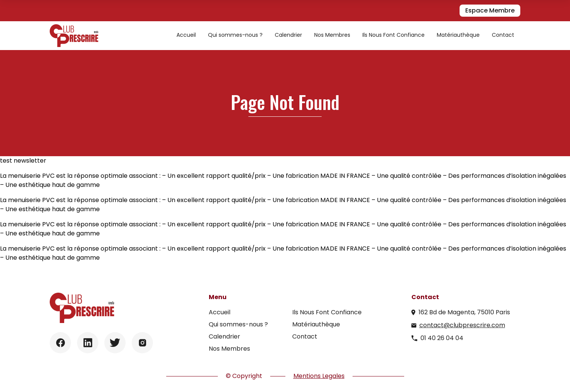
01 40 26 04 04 (442, 338)
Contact (503, 35)
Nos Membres (332, 35)
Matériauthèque (458, 35)
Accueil (186, 35)
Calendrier (288, 35)
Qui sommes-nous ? (235, 35)
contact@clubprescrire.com (462, 325)
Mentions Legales (319, 376)
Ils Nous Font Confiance (394, 35)
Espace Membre (490, 10)
